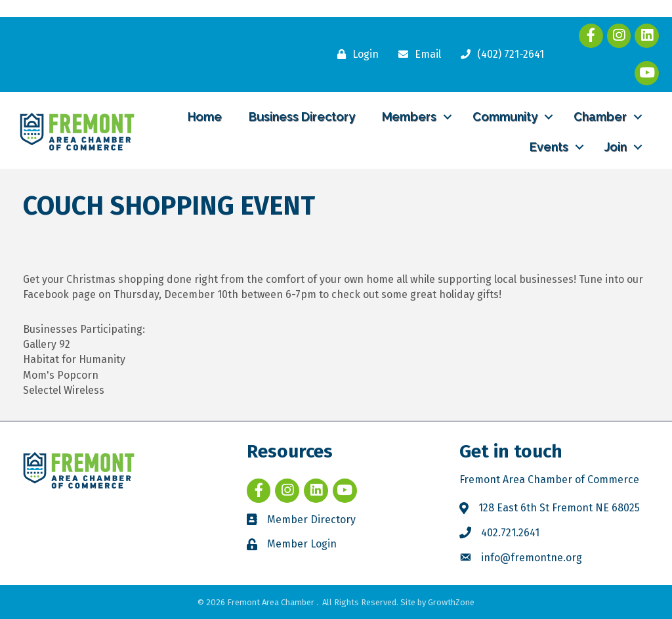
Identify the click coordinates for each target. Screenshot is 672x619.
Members (409, 117)
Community (505, 117)
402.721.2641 (510, 533)
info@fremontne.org (532, 558)
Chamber (600, 117)
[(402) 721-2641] (499, 54)
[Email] (416, 54)
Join (616, 147)
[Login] (355, 54)
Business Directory (302, 117)
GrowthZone (451, 602)
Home (205, 117)
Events (549, 147)
